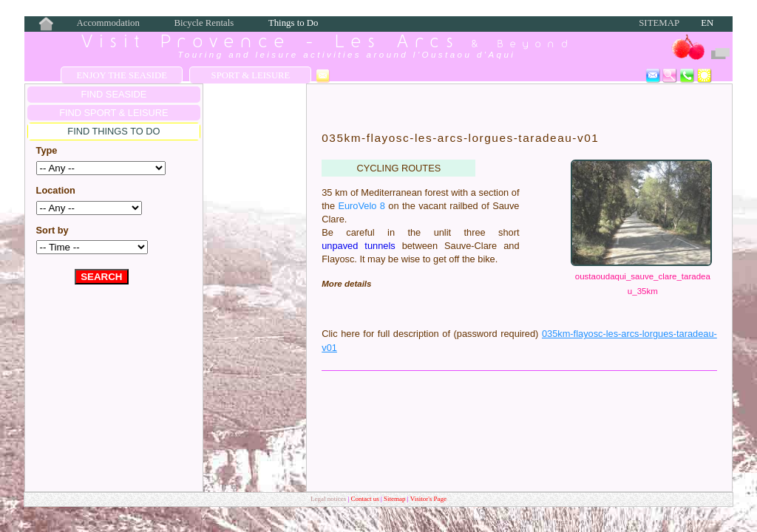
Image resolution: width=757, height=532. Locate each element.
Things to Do (293, 23)
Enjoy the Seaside (122, 75)
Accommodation (108, 23)
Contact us (366, 499)
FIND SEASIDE (113, 94)
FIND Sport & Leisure (113, 113)
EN (707, 23)
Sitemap (659, 23)
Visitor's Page (428, 499)
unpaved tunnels (358, 246)
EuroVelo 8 (361, 206)
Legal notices (329, 499)
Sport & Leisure (251, 75)
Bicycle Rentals (204, 23)
